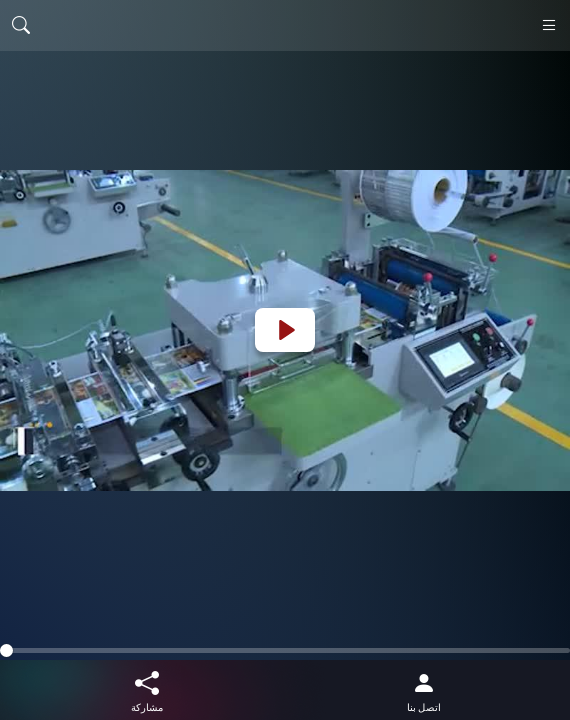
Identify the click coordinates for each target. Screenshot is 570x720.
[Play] (285, 330)
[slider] (285, 650)
